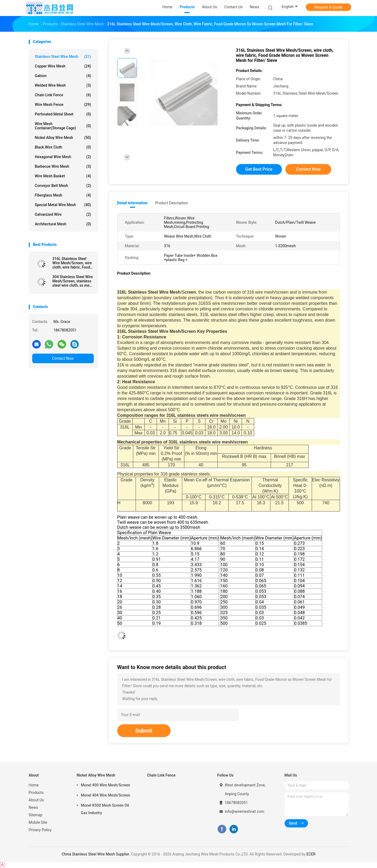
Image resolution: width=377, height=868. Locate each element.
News (33, 807)
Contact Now (63, 358)
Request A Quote (328, 7)
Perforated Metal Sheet (63, 114)
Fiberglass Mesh (63, 195)
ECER (311, 854)
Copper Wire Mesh (63, 66)
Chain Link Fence (63, 95)
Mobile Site (38, 822)
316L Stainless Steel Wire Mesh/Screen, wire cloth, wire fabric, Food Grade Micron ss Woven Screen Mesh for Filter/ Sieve (72, 263)
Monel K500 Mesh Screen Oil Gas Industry (105, 809)
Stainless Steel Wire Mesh (63, 57)
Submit (144, 731)
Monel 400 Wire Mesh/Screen (106, 785)
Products (36, 793)
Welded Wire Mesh (63, 85)
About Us (36, 800)
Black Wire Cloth (63, 147)
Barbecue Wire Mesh (63, 166)
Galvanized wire (63, 214)
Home (34, 785)
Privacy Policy (40, 830)
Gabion (63, 76)
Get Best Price (259, 169)
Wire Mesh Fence (63, 105)
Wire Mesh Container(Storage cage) (63, 126)
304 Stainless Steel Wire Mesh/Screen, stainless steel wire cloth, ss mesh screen (73, 281)
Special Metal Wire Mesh (63, 205)
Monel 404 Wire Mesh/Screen (106, 795)
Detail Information (132, 203)
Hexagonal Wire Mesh (63, 157)
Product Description (171, 203)
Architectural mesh (63, 224)
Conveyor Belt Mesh (63, 186)
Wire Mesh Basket (63, 176)
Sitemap (36, 815)
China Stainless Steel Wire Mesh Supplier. (96, 854)
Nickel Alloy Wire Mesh (63, 138)
